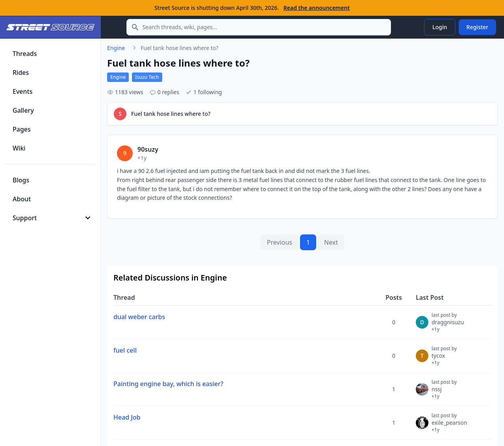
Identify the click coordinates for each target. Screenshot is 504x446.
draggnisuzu (448, 325)
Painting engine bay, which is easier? (168, 384)
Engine (116, 48)
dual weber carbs (139, 317)
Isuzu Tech (147, 77)
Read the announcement (317, 8)
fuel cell (125, 350)
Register (477, 27)
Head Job (127, 417)
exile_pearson (449, 426)
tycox (444, 359)
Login (440, 27)
